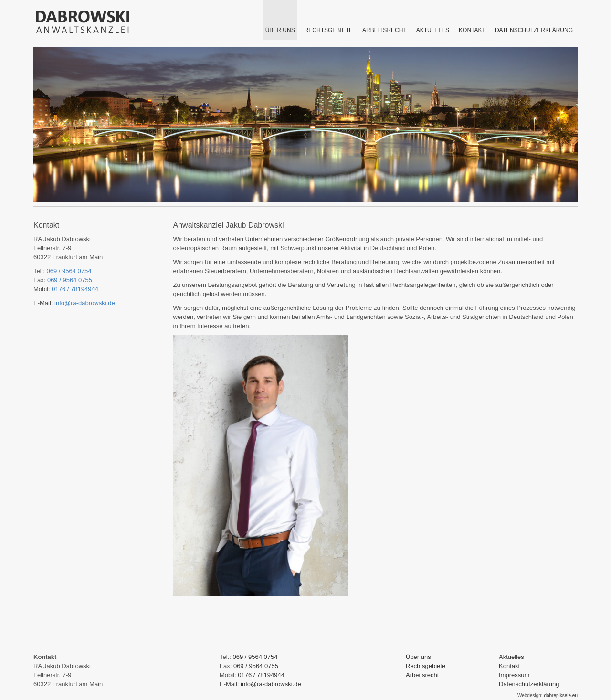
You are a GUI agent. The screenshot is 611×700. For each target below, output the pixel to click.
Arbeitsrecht (385, 30)
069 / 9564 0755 (70, 280)
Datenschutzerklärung (534, 30)
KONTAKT (472, 30)
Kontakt (509, 666)
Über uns (418, 657)
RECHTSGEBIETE (329, 30)
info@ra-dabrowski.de (85, 303)
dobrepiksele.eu (561, 695)
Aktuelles (511, 657)
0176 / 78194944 (75, 289)
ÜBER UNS (280, 30)
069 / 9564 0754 (69, 271)
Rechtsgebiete (426, 666)
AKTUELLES (433, 30)
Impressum (514, 675)
